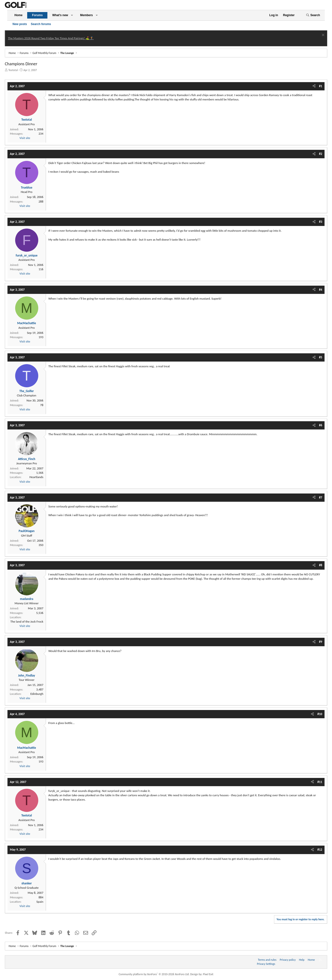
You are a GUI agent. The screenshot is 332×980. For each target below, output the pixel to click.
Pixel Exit (208, 974)
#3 (321, 222)
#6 (321, 425)
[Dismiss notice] (322, 36)
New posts (20, 24)
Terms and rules (267, 960)
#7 (321, 497)
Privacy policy (288, 960)
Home (18, 15)
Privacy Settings (266, 964)
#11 (320, 782)
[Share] (314, 86)
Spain (40, 902)
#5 (321, 357)
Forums (37, 15)
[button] (72, 15)
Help (302, 960)
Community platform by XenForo (154, 974)
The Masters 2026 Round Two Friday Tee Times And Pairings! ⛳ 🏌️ (51, 38)
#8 (321, 565)
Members (86, 15)
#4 (321, 290)
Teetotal (13, 70)
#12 (320, 850)
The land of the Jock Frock (27, 622)
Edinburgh (37, 694)
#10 (320, 714)
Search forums (41, 24)
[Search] (313, 15)
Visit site (25, 138)
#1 (321, 86)
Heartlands (36, 477)
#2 (321, 154)
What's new (60, 15)
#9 (321, 642)
